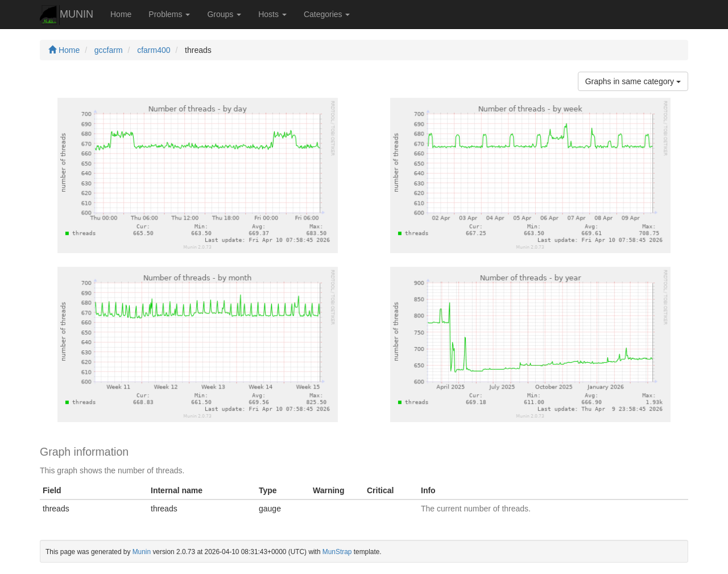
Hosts (272, 14)
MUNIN (67, 15)
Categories (327, 14)
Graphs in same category (633, 81)
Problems (169, 14)
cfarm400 (154, 50)
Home (121, 14)
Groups (224, 14)
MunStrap (337, 552)
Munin (142, 552)
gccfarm (109, 50)
